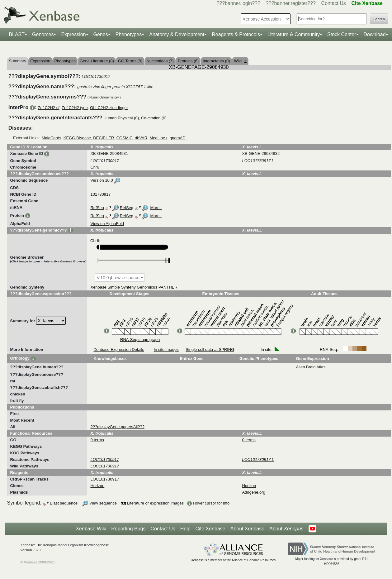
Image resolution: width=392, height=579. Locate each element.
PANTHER (168, 287)
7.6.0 (37, 550)
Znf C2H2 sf (48, 108)
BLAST (17, 34)
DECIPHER (104, 138)
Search (379, 19)
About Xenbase (247, 529)
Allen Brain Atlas (311, 367)
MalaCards (52, 138)
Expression (73, 34)
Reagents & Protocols (236, 34)
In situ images (166, 349)
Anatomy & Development (177, 34)
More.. (156, 208)
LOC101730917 (105, 479)
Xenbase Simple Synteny (113, 287)
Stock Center (342, 34)
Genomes (43, 34)
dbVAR (141, 138)
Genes (101, 34)
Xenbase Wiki (91, 529)
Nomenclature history (104, 97)
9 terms (97, 440)
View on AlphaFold (107, 224)
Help (185, 529)
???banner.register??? (291, 3)
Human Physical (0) (121, 118)
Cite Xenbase (210, 529)
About (286, 529)
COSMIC (125, 138)
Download (375, 34)
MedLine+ (158, 138)
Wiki (241, 61)
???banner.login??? (238, 3)
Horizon (97, 486)
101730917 (100, 194)
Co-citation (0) (154, 118)
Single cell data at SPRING (210, 349)
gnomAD (178, 138)
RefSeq (97, 208)
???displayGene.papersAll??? (117, 427)
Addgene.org (253, 492)
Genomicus (147, 287)
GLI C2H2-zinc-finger (109, 108)
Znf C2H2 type (75, 108)
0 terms (249, 440)
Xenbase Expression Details (119, 349)
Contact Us (334, 3)
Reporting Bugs (128, 529)
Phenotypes (129, 34)
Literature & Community (294, 34)
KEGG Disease (77, 138)
